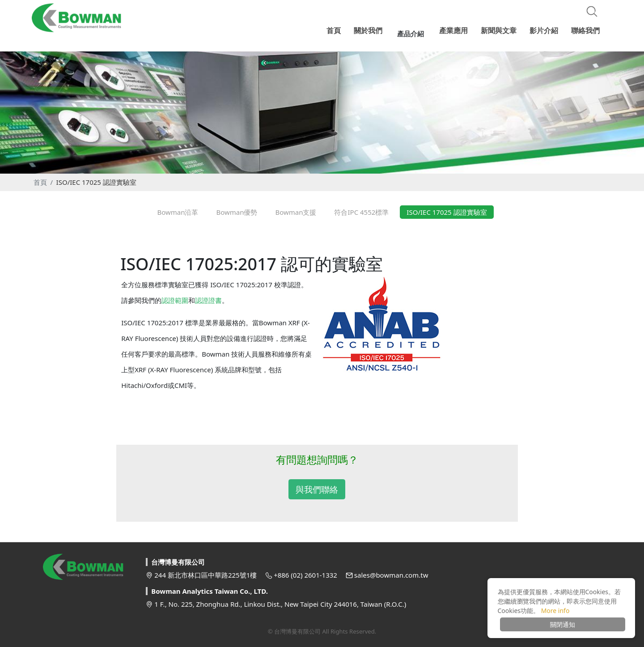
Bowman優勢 (237, 212)
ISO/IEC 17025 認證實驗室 (96, 182)
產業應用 (458, 29)
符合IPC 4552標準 (361, 212)
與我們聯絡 (317, 489)
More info (555, 611)
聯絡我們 (585, 29)
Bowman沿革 (178, 212)
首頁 (40, 182)
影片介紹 (545, 29)
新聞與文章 (501, 29)
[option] (322, 109)
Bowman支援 (296, 212)
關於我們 (377, 29)
